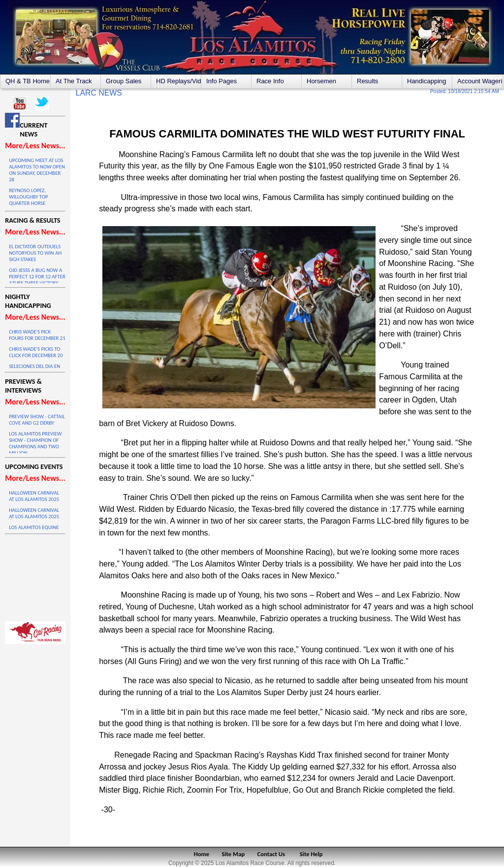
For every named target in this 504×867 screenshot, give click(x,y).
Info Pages (221, 81)
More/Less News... (35, 146)
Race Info (270, 81)
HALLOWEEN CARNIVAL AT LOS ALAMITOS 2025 (34, 496)
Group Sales (124, 81)
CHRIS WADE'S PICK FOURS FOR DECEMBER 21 (37, 335)
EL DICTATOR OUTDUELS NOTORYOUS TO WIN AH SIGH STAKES (35, 253)
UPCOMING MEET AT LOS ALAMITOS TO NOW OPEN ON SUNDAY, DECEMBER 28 (37, 170)
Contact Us (271, 854)
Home (202, 854)
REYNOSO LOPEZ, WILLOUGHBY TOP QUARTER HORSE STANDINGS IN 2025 (30, 200)
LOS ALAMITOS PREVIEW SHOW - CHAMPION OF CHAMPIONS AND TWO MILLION (35, 443)
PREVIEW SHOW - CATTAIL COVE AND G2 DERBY (37, 420)
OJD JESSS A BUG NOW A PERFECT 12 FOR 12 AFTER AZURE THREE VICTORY (37, 277)
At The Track (74, 81)
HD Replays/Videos (178, 81)
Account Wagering (480, 81)
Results (367, 81)
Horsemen (321, 81)
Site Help (311, 854)
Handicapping (427, 81)
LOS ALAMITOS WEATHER (35, 575)
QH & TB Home (28, 81)
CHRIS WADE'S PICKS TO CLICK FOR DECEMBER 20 (36, 352)
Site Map (234, 854)
